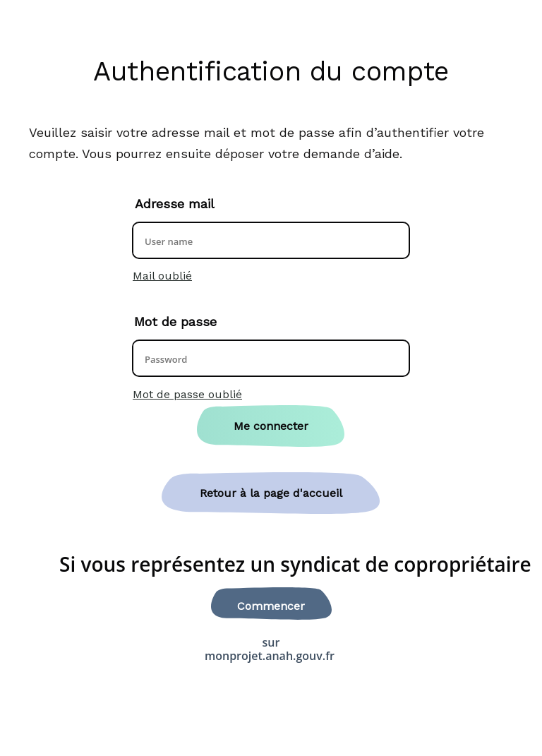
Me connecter (271, 426)
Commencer (271, 606)
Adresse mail (175, 204)
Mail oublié (162, 276)
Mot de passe (175, 322)
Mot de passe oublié (187, 394)
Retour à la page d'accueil (271, 493)
